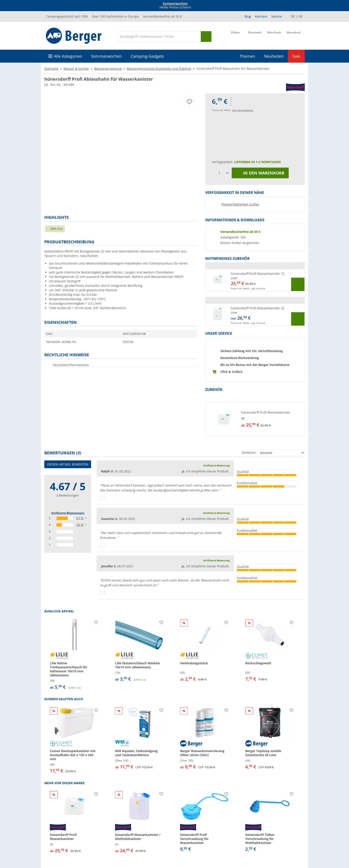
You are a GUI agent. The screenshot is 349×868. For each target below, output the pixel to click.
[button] (255, 280)
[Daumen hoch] (102, 498)
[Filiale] (235, 36)
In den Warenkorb (260, 173)
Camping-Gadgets (147, 56)
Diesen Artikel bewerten (68, 464)
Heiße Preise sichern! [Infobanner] (175, 6)
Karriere (261, 16)
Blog (248, 16)
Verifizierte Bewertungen (68, 513)
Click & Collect (231, 372)
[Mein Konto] (274, 36)
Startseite (51, 69)
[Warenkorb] (294, 36)
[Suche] (159, 37)
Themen (247, 56)
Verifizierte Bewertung (216, 465)
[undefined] (272, 419)
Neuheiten (274, 56)
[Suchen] (206, 37)
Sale (296, 56)
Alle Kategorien (68, 56)
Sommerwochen (106, 56)
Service (277, 16)
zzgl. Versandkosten (243, 110)
